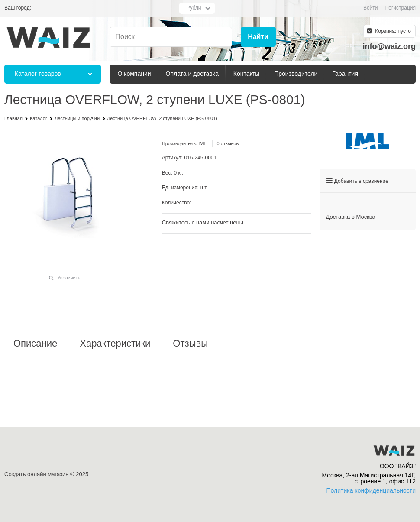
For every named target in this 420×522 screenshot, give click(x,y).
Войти (371, 8)
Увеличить (69, 278)
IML (202, 143)
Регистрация (401, 8)
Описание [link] (35, 344)
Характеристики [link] (115, 344)
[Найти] (258, 37)
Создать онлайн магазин (36, 474)
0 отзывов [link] (228, 143)
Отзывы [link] (190, 344)
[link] (365, 217)
